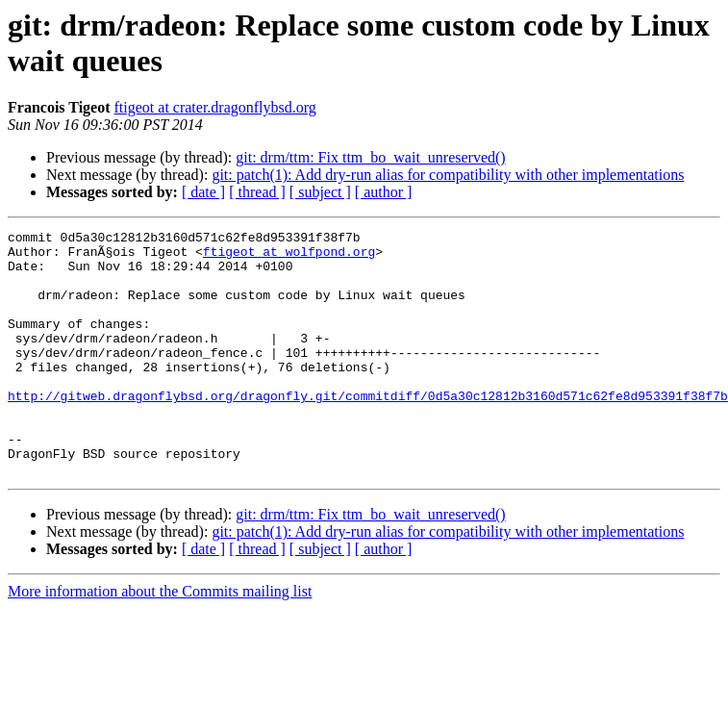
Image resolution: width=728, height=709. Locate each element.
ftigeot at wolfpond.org (289, 257)
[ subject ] (320, 192)
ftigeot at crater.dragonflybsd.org (215, 107)
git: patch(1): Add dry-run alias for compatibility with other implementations (448, 175)
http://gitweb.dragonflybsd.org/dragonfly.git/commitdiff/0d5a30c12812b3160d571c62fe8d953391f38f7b (368, 430)
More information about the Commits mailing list (160, 640)
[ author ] (384, 192)
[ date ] (203, 192)
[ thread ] (257, 192)
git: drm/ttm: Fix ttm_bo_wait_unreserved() (370, 157)
